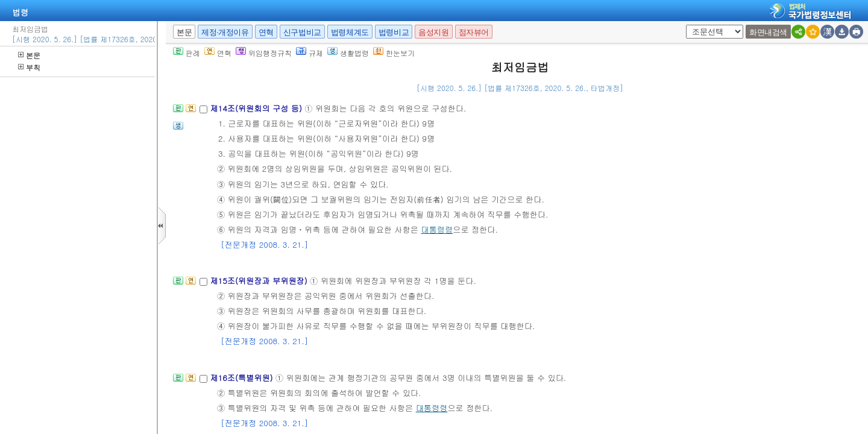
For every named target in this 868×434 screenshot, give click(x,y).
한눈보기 (394, 53)
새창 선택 (690, 25)
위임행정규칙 (264, 53)
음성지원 (433, 32)
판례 (187, 53)
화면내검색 (768, 32)
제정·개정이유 (225, 32)
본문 (29, 55)
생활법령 (348, 53)
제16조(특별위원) (243, 378)
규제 (310, 53)
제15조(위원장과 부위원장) (260, 281)
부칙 (29, 67)
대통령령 (437, 229)
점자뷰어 (474, 32)
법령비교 (394, 32)
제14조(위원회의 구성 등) (257, 108)
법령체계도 (350, 32)
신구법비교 (302, 32)
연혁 (266, 32)
